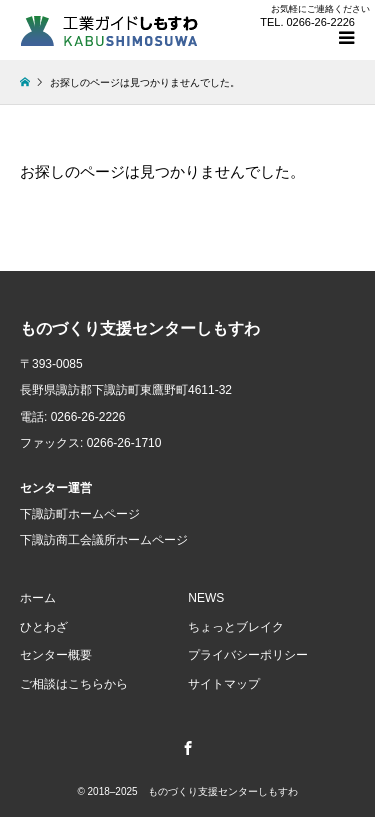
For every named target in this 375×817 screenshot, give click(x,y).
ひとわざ (44, 627)
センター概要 (56, 655)
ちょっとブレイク (236, 627)
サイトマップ (224, 684)
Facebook (188, 748)
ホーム (38, 598)
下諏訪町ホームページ (80, 514)
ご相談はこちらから (74, 684)
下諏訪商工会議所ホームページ (104, 540)
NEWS (206, 598)
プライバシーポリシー (248, 655)
